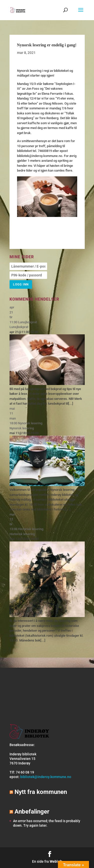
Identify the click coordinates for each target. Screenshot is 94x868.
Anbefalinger (32, 812)
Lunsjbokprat (19, 327)
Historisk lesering (22, 534)
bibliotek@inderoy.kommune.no (46, 777)
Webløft (56, 861)
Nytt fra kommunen (41, 792)
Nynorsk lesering (22, 428)
